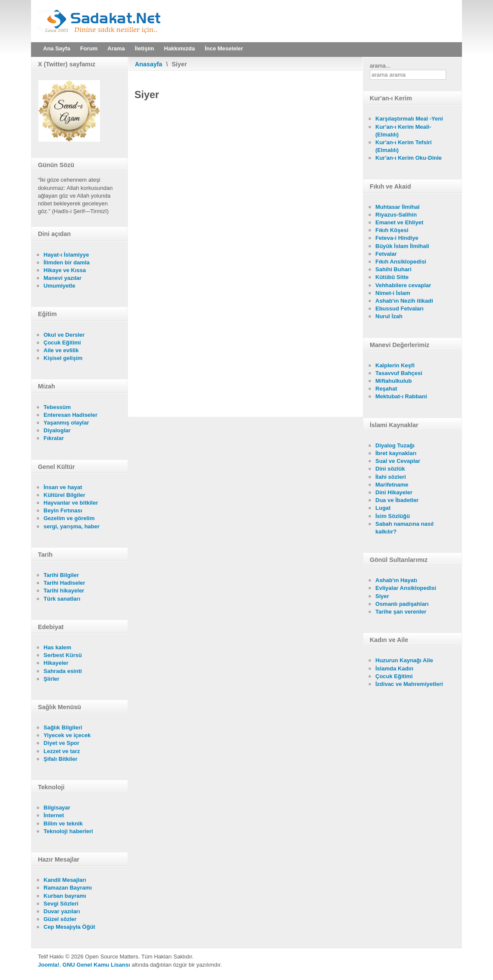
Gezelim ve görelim (69, 518)
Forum (89, 48)
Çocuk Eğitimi (62, 343)
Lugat (383, 508)
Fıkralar (54, 438)
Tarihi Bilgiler (61, 575)
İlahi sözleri (391, 477)
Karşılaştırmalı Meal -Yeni (409, 119)
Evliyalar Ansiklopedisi (406, 588)
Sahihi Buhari (393, 269)
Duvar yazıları (62, 911)
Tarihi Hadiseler (64, 583)
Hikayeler (56, 663)
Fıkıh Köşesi (392, 230)
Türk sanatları (62, 599)
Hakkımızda (180, 48)
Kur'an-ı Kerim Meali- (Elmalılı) (403, 131)
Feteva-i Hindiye (397, 238)
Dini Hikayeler (394, 492)
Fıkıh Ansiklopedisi (401, 262)
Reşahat (386, 389)
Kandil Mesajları (65, 880)
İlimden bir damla (67, 262)
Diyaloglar (57, 430)
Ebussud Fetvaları (399, 309)
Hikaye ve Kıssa (65, 270)
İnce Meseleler (224, 48)
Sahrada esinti (63, 671)
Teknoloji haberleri (68, 831)
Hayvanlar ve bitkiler (71, 503)
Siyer (382, 596)
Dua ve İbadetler (397, 500)
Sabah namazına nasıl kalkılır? (404, 528)
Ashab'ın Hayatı (396, 580)
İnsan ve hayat (63, 487)
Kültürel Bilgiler (64, 495)
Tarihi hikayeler (64, 591)
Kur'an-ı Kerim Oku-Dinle (409, 158)
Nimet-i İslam (393, 293)
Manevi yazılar (62, 278)
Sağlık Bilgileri (63, 727)
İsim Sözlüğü (393, 516)
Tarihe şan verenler (401, 612)
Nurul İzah (389, 316)
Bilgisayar (57, 808)
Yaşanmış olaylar (66, 423)
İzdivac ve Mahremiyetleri (409, 684)
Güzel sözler (60, 919)
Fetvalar (386, 254)
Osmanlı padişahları (402, 604)
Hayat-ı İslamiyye (66, 255)
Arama (116, 48)
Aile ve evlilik (61, 350)
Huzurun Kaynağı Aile (404, 660)
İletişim (145, 48)
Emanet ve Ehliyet (399, 222)
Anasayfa (149, 64)
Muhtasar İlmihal (398, 207)
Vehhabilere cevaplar (403, 285)
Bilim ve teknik (63, 823)
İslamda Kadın (394, 668)
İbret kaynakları (396, 453)
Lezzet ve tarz (62, 751)
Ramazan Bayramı (68, 888)
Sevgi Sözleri (61, 904)
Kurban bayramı (65, 896)
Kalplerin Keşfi (395, 365)
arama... (380, 66)
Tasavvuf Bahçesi (399, 373)
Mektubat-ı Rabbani (401, 396)
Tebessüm (57, 407)
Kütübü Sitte (392, 277)
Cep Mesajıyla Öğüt (69, 927)
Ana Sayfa (57, 48)
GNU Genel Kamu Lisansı (96, 965)
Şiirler (51, 679)
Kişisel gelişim (63, 358)
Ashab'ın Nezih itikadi (404, 301)
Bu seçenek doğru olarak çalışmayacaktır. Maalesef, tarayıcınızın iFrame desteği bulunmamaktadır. (245, 260)
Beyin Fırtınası (63, 510)
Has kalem (57, 647)
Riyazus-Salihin (396, 215)
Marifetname (392, 485)
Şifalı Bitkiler (61, 759)
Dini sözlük (390, 469)
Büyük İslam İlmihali (402, 246)
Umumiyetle (59, 286)
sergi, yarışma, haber (72, 526)
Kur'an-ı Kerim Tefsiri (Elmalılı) (404, 146)
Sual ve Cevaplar (398, 461)
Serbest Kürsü (63, 655)
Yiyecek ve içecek (67, 735)
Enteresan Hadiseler (70, 415)
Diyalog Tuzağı (395, 445)
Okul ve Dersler (64, 335)
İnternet (54, 815)
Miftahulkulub (394, 381)
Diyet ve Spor (61, 743)
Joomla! (49, 965)
